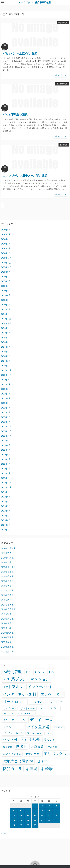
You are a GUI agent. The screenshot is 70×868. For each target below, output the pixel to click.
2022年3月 (6, 469)
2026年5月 (6, 234)
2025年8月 (6, 277)
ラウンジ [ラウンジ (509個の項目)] (50, 740)
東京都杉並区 (7, 600)
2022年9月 (6, 441)
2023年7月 (6, 394)
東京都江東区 (7, 614)
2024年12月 (6, 314)
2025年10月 (6, 267)
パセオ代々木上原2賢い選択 (20, 54)
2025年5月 (6, 291)
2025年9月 (6, 272)
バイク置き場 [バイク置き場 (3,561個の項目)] (38, 727)
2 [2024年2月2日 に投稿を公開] (42, 806)
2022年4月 (6, 464)
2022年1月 (6, 478)
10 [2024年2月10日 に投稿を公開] (49, 811)
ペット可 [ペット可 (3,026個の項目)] (10, 739)
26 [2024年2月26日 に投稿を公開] (14, 825)
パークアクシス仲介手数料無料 (35, 2)
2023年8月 (6, 389)
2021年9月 (6, 497)
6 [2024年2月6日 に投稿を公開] (21, 811)
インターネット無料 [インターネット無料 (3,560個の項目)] (20, 694)
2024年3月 (6, 356)
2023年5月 (6, 403)
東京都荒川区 (7, 637)
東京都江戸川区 (8, 609)
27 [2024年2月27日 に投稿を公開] (21, 825)
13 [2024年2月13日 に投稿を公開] (21, 816)
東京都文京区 (7, 590)
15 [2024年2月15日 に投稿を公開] (35, 816)
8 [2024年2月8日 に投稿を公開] (35, 811)
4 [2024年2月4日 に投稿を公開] (56, 806)
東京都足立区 (7, 652)
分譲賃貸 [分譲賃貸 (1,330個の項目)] (37, 746)
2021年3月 (6, 525)
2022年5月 (6, 459)
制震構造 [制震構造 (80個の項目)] (52, 747)
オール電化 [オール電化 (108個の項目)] (36, 702)
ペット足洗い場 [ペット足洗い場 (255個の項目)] (31, 740)
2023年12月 (6, 370)
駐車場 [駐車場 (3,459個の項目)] (32, 769)
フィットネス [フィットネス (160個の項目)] (34, 733)
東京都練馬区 (7, 633)
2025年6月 (6, 286)
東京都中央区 (7, 553)
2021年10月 (6, 492)
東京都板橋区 (7, 605)
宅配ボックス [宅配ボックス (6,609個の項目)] (55, 754)
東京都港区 (6, 623)
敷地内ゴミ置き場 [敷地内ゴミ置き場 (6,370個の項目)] (18, 761)
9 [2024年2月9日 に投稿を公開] (42, 811)
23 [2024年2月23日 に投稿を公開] (42, 820)
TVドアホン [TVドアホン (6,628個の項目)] (13, 687)
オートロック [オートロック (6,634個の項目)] (15, 702)
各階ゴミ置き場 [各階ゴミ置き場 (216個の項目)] (12, 754)
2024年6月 (6, 342)
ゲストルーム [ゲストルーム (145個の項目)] (28, 708)
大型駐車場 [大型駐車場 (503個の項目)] (32, 754)
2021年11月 (6, 487)
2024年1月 (6, 366)
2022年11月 (6, 431)
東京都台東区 (7, 572)
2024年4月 (6, 352)
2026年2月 (6, 248)
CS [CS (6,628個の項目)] (51, 672)
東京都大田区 (7, 586)
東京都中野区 (7, 558)
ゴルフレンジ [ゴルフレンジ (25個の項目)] (9, 714)
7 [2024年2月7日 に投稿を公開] (28, 811)
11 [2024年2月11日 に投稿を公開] (56, 811)
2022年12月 (6, 426)
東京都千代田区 (8, 567)
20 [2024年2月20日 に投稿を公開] (21, 820)
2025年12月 (6, 258)
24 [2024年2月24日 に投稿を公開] (49, 820)
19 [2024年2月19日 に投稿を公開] (14, 820)
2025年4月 (6, 295)
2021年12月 (6, 483)
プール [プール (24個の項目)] (49, 733)
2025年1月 (6, 309)
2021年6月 (6, 511)
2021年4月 (6, 520)
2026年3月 (6, 244)
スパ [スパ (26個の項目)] (39, 714)
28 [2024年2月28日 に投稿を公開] (28, 825)
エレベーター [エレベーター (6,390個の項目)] (52, 694)
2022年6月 (6, 455)
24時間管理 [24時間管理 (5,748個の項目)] (12, 672)
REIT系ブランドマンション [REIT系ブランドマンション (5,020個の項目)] (26, 679)
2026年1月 (6, 253)
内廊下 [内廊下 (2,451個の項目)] (21, 746)
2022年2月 (6, 473)
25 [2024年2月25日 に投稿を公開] (56, 820)
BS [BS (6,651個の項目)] (28, 672)
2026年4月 (6, 239)
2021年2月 (6, 530)
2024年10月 (6, 323)
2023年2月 (6, 417)
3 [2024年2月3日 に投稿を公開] (49, 806)
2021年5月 (6, 516)
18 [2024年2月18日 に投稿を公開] (56, 816)
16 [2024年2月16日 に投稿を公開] (42, 816)
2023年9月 (6, 384)
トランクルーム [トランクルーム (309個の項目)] (13, 727)
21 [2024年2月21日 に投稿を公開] (28, 820)
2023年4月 (6, 408)
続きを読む (61, 75)
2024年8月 (6, 333)
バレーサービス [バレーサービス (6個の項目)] (58, 728)
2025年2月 (6, 305)
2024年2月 (6, 361)
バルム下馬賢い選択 (15, 115)
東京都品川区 (7, 576)
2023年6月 (6, 398)
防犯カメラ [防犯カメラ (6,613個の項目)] (13, 769)
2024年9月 (6, 328)
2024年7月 (6, 338)
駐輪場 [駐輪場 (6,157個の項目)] (47, 769)
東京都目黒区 (7, 628)
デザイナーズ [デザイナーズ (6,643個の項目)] (41, 720)
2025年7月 (6, 281)
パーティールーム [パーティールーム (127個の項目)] (13, 733)
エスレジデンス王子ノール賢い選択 (25, 176)
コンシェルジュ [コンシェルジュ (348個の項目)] (49, 708)
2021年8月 (6, 502)
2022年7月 (6, 450)
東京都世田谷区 (62, 84)
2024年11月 (6, 319)
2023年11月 (6, 375)
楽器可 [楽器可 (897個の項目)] (42, 762)
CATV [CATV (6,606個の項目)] (40, 672)
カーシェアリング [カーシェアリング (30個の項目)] (54, 702)
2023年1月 (6, 422)
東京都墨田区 (7, 581)
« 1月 (4, 834)
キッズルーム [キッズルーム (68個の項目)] (10, 709)
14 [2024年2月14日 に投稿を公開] (28, 816)
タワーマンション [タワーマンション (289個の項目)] (14, 720)
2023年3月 (6, 412)
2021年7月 (6, 506)
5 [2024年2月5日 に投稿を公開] (14, 811)
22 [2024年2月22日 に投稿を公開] (35, 820)
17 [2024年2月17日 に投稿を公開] (49, 816)
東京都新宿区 (7, 595)
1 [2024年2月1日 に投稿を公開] (35, 806)
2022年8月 (6, 445)
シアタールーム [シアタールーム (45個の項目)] (25, 714)
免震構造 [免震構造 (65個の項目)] (8, 747)
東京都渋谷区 (63, 23)
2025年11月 (6, 263)
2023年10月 (6, 380)
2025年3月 (6, 300)
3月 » (49, 834)
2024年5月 (6, 347)
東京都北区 (64, 145)
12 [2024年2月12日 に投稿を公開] (14, 816)
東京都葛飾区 (7, 642)
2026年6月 (6, 230)
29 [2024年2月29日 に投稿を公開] (35, 825)
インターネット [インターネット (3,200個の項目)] (40, 687)
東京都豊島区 (7, 647)
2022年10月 (6, 436)
